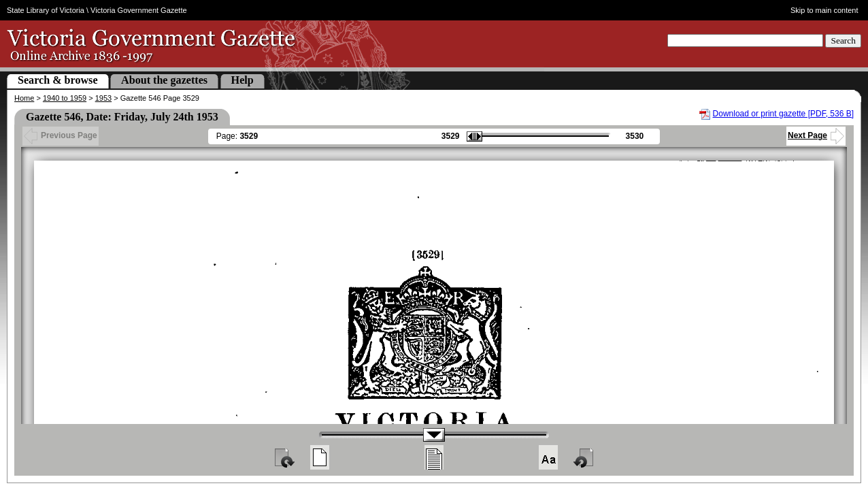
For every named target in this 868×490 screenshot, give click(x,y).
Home (24, 98)
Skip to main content (824, 10)
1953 (103, 98)
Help (243, 80)
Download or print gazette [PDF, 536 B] (783, 114)
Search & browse (58, 80)
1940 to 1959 (65, 98)
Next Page (816, 135)
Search (843, 40)
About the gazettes (164, 80)
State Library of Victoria (46, 10)
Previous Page (61, 135)
